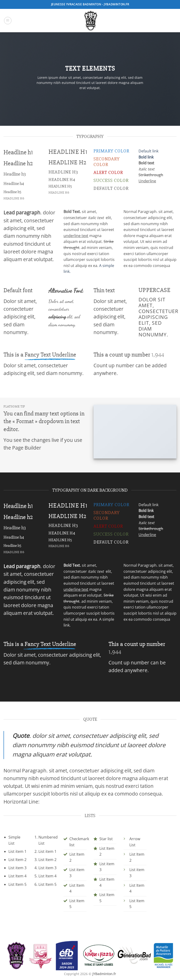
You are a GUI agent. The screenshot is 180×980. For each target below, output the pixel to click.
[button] (8, 21)
